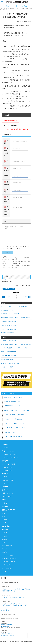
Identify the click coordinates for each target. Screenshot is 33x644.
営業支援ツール (8, 493)
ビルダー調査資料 (7, 467)
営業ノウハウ (6, 483)
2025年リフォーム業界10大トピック (13, 437)
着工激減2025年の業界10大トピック (13, 397)
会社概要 (5, 536)
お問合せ (5, 571)
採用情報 (5, 552)
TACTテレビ (6, 500)
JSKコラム (6, 526)
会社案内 (5, 530)
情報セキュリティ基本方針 (9, 559)
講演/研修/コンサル (8, 8)
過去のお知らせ (6, 610)
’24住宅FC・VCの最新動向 (8, 333)
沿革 (4, 542)
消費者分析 (5, 474)
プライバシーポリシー (8, 555)
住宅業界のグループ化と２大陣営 (12, 401)
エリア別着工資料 (7, 470)
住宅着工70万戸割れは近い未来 (12, 406)
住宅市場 (5, 477)
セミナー (5, 487)
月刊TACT (5, 448)
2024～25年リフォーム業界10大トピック (14, 428)
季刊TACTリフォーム (8, 451)
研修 (4, 516)
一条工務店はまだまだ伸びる (11, 432)
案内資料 (5, 539)
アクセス (5, 549)
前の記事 (8, 297)
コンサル (5, 520)
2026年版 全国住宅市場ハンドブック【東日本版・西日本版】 (16, 318)
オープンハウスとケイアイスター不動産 (14, 423)
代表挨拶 (5, 533)
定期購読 (5, 444)
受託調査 (5, 506)
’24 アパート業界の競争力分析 (9, 329)
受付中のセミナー (7, 490)
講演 (4, 513)
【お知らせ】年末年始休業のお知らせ (13, 597)
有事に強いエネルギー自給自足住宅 (13, 419)
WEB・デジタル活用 (8, 480)
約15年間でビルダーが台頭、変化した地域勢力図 (16, 410)
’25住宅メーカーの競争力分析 (9, 321)
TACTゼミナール (7, 497)
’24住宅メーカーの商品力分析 (9, 325)
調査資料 (5, 461)
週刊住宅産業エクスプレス (9, 454)
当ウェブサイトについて (9, 562)
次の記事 (25, 297)
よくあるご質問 (7, 568)
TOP (1, 8)
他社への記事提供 (7, 546)
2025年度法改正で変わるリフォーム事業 (14, 415)
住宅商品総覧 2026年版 (7, 310)
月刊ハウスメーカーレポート (10, 457)
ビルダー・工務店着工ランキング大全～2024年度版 (14, 306)
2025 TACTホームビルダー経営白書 (10, 314)
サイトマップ (6, 565)
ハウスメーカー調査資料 (9, 464)
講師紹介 (5, 523)
